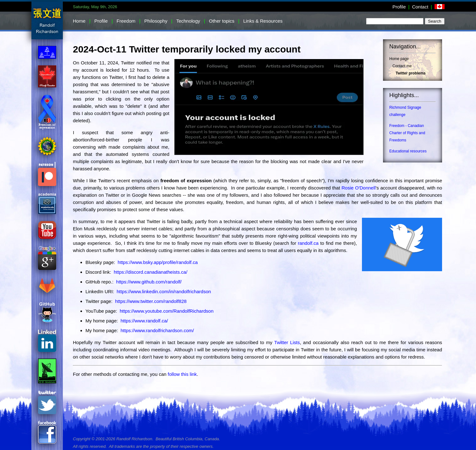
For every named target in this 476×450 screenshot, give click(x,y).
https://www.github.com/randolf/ (149, 282)
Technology (188, 21)
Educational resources (408, 151)
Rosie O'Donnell (358, 188)
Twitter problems (411, 73)
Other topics (222, 21)
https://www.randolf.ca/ (144, 321)
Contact (420, 7)
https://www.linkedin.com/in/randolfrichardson (164, 291)
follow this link (182, 374)
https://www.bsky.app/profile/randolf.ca (158, 262)
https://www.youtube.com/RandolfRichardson (167, 311)
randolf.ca (308, 243)
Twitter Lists (287, 342)
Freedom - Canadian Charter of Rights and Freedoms (407, 133)
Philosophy (156, 21)
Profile (399, 7)
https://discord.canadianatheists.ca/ (150, 272)
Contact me (402, 66)
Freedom (126, 21)
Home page (399, 59)
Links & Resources (263, 21)
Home (79, 21)
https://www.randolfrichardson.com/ (157, 330)
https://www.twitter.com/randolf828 (151, 301)
